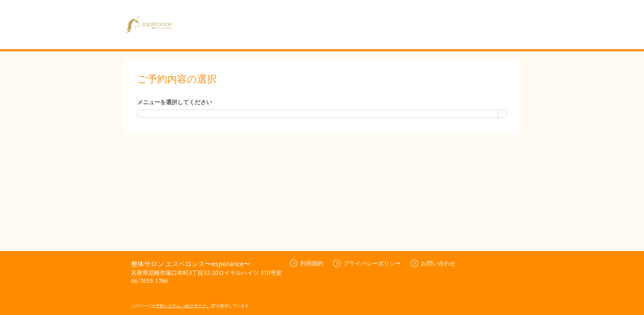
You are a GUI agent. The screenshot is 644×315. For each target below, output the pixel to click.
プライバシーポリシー (367, 263)
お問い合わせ (433, 263)
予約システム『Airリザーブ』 (185, 306)
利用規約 (307, 263)
